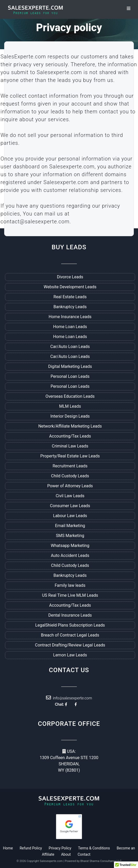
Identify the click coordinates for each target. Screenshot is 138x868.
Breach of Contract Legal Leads (70, 635)
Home (8, 848)
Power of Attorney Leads (70, 486)
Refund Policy (31, 848)
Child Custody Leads (70, 476)
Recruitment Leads (70, 466)
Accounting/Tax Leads (70, 436)
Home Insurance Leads (70, 317)
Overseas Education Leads (70, 396)
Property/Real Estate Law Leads (70, 456)
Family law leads (70, 585)
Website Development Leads (70, 287)
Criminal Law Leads (70, 446)
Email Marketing (70, 526)
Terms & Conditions (94, 848)
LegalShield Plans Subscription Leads (70, 625)
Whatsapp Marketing (70, 546)
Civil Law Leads (70, 496)
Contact (84, 854)
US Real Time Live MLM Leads (70, 595)
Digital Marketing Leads (70, 366)
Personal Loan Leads (70, 376)
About (66, 854)
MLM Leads (70, 406)
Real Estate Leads (70, 297)
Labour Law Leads (70, 516)
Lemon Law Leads (70, 655)
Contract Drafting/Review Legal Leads (70, 645)
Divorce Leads (70, 277)
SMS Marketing (70, 536)
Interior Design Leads (70, 416)
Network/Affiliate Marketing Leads (70, 426)
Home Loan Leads (70, 327)
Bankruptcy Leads (70, 307)
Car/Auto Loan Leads (70, 347)
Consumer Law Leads (70, 506)
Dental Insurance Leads (70, 615)
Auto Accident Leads (70, 555)
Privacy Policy (60, 848)
